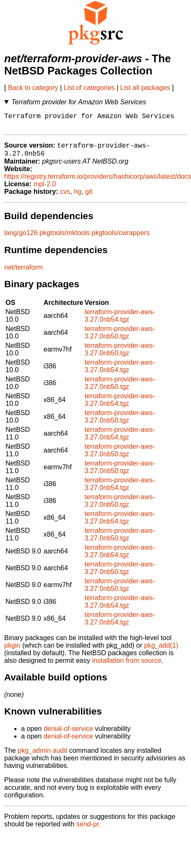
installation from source (127, 666)
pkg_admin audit (42, 756)
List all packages (145, 88)
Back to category (33, 88)
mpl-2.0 (44, 190)
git (89, 197)
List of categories (89, 88)
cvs (65, 197)
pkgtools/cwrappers (121, 239)
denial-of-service (68, 734)
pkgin (12, 651)
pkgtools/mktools (65, 239)
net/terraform (24, 273)
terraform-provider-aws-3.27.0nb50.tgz (120, 338)
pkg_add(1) (161, 651)
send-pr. (89, 830)
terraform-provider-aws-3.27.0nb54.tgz (120, 322)
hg (78, 197)
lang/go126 (21, 239)
